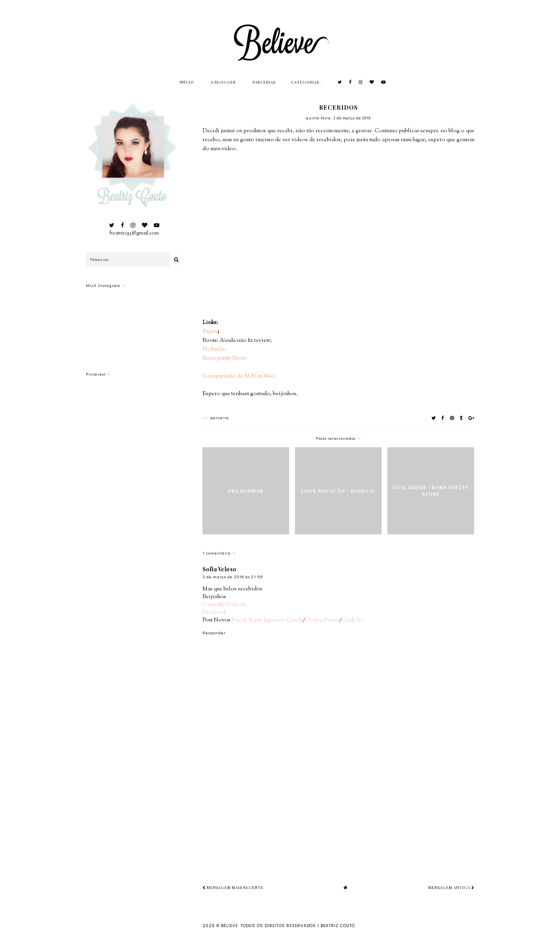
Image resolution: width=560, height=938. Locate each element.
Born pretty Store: (225, 358)
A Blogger (223, 82)
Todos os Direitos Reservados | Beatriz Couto (298, 926)
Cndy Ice (353, 620)
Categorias (305, 82)
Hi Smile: (214, 349)
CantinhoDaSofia (225, 605)
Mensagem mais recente (233, 887)
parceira (220, 417)
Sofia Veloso (220, 569)
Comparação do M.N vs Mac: (239, 376)
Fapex (210, 332)
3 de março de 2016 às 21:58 (233, 577)
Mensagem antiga (451, 887)
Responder (214, 633)
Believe (229, 926)
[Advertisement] (381, 805)
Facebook (215, 612)
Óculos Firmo (322, 620)
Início (187, 82)
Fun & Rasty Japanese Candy (267, 620)
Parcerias (264, 82)
